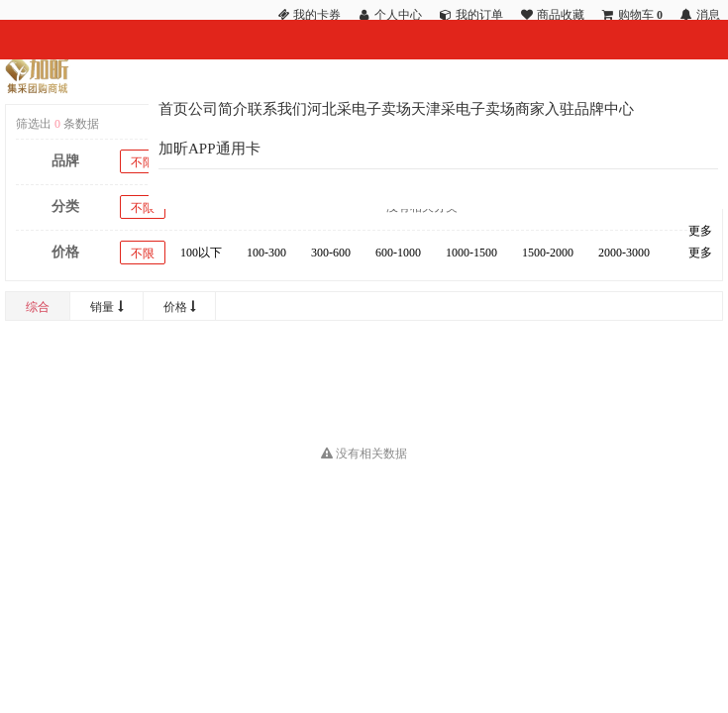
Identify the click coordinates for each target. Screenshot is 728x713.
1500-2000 (548, 253)
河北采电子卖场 (359, 109)
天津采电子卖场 (463, 109)
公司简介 (218, 109)
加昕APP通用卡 (209, 149)
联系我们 (277, 109)
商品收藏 (561, 15)
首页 (173, 109)
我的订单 (479, 15)
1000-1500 (471, 253)
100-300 (266, 253)
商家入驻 (545, 109)
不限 (143, 162)
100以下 (201, 253)
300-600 (331, 253)
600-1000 (398, 253)
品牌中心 (604, 109)
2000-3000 (624, 253)
